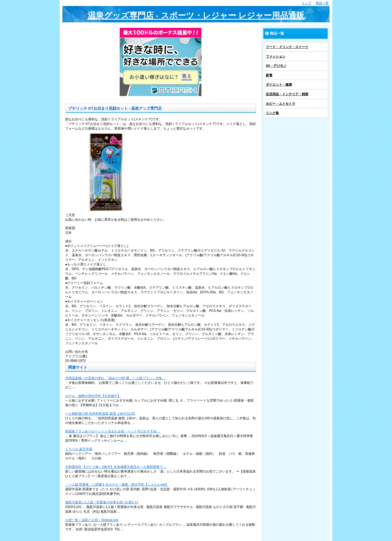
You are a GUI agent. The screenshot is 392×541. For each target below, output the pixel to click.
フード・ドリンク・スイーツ (287, 47)
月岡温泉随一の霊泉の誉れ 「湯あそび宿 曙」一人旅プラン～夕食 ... (115, 378)
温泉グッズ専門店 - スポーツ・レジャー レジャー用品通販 (196, 15)
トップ (306, 3)
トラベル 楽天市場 (79, 449)
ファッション (276, 56)
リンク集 (272, 113)
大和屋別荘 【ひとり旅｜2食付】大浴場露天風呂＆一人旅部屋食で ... (116, 467)
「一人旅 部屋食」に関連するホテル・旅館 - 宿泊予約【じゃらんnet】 (117, 485)
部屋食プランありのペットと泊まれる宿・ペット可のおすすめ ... (113, 431)
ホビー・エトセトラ (281, 104)
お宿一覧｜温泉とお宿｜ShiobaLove (92, 520)
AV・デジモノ (276, 66)
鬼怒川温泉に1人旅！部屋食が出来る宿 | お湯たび (102, 502)
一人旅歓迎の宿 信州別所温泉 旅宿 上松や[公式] (100, 414)
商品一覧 (322, 3)
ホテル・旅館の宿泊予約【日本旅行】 (93, 396)
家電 (269, 75)
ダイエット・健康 (279, 85)
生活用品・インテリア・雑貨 (287, 94)
